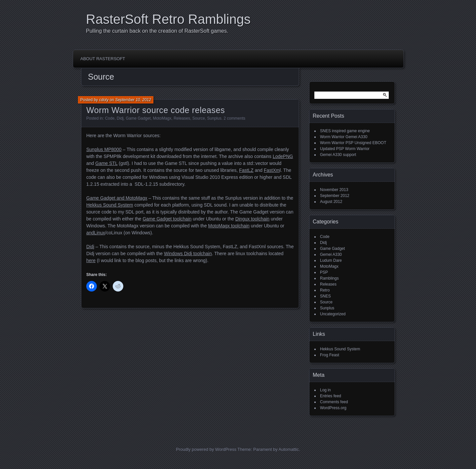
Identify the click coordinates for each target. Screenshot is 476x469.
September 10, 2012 (133, 100)
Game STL (106, 163)
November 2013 (334, 190)
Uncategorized (333, 314)
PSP (324, 272)
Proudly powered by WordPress (206, 449)
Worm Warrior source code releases (156, 110)
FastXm (272, 170)
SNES (325, 296)
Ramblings (329, 278)
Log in (325, 390)
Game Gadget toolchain (167, 219)
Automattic (289, 449)
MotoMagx (162, 118)
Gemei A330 (331, 254)
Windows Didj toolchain (188, 254)
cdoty (104, 100)
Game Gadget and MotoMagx (117, 198)
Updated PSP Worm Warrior (345, 149)
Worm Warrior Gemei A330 (344, 137)
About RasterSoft (103, 59)
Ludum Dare (331, 260)
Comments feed (334, 402)
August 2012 (331, 202)
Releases (182, 118)
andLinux (96, 233)
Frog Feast (330, 355)
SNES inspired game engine (345, 131)
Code (110, 118)
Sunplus (214, 118)
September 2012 (335, 196)
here (91, 260)
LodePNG (283, 156)
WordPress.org (333, 408)
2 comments (235, 118)
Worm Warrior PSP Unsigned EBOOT (353, 143)
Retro (325, 290)
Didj (120, 118)
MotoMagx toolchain (229, 226)
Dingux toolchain (253, 219)
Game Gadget (138, 118)
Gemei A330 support (338, 155)
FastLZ (246, 170)
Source (199, 118)
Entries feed (331, 396)
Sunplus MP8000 (104, 149)
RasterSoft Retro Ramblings (168, 19)
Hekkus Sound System (110, 205)
